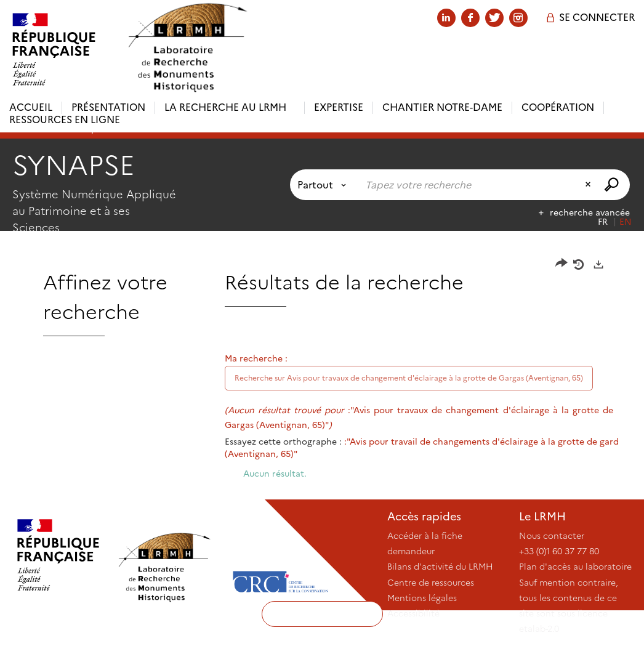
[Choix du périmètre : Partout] (324, 185)
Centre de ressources (431, 583)
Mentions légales (422, 598)
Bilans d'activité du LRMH (440, 567)
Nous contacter (552, 536)
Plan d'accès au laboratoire (575, 567)
